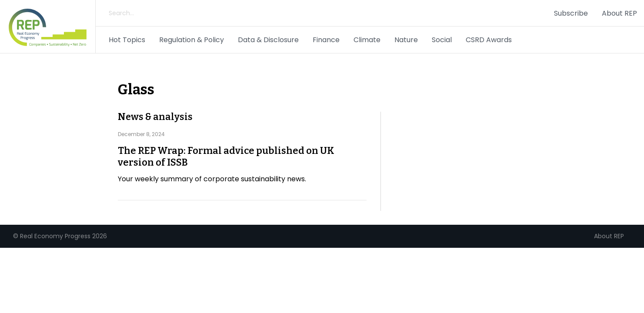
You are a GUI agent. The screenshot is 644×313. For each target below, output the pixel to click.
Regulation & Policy (192, 40)
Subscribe (571, 13)
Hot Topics (127, 40)
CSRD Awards (489, 40)
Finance (326, 40)
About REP (619, 13)
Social (442, 40)
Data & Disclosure (268, 40)
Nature (406, 40)
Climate (367, 40)
